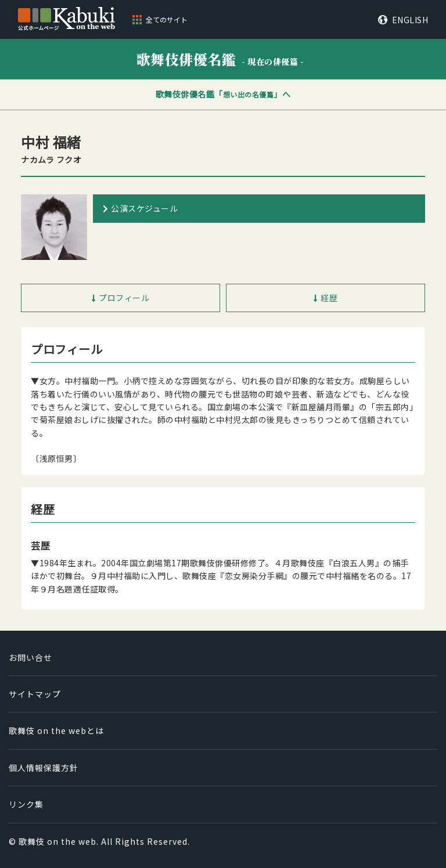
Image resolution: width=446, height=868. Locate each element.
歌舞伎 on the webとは (56, 730)
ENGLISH (410, 20)
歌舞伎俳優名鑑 (220, 59)
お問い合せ (30, 657)
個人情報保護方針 (44, 768)
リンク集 (26, 804)
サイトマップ (35, 694)
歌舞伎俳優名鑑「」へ (223, 94)
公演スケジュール (144, 208)
